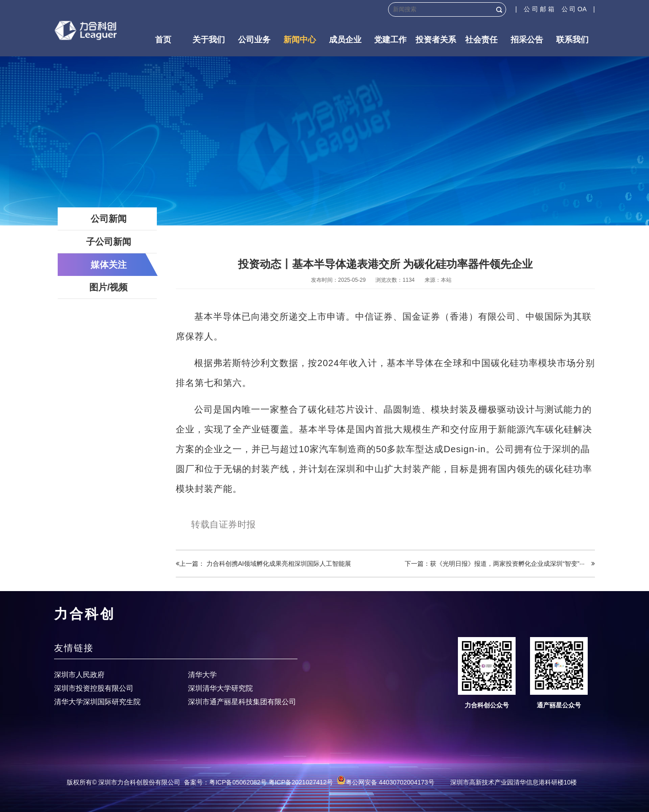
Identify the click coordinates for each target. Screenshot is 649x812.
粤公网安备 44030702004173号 (386, 782)
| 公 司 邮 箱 (538, 9)
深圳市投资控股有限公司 (94, 688)
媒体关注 (109, 265)
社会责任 (481, 40)
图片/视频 (109, 287)
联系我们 (572, 40)
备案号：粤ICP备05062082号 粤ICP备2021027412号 (258, 782)
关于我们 (209, 40)
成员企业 (345, 40)
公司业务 (254, 40)
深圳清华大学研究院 (220, 688)
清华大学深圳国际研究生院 (97, 702)
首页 (163, 40)
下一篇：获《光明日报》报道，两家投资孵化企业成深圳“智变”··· (500, 564)
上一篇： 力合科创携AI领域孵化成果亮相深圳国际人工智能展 (263, 564)
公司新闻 (109, 219)
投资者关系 (436, 40)
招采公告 (527, 40)
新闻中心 (300, 40)
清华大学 (202, 675)
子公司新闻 (109, 242)
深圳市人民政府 (79, 675)
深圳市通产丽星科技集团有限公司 (242, 702)
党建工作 (390, 40)
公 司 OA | (578, 9)
